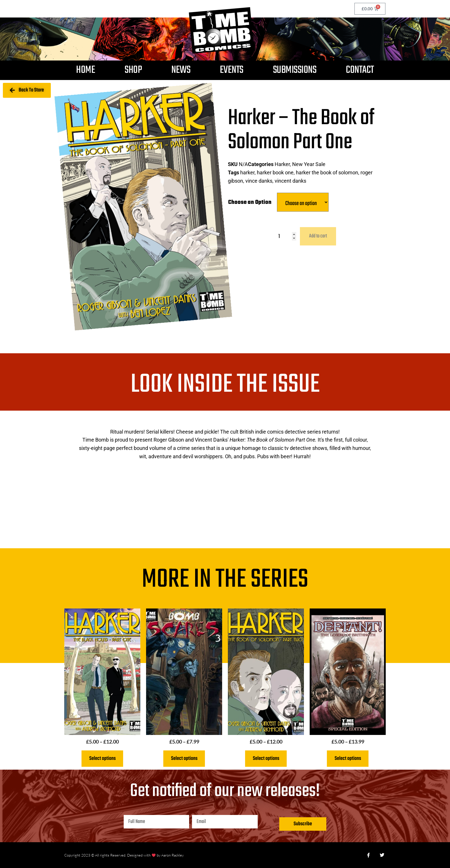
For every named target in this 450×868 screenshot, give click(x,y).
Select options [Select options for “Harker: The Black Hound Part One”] (102, 759)
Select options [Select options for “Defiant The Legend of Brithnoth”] (348, 759)
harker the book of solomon (327, 172)
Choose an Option (250, 202)
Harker (282, 164)
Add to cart (318, 236)
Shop (133, 70)
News (181, 70)
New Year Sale (309, 164)
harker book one (275, 172)
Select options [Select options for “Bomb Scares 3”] (184, 759)
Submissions (295, 70)
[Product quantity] (287, 236)
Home (86, 70)
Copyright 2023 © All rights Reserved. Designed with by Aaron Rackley (124, 855)
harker (247, 172)
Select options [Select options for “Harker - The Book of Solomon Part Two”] (266, 759)
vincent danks (290, 181)
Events (232, 70)
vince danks (259, 181)
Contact (360, 70)
